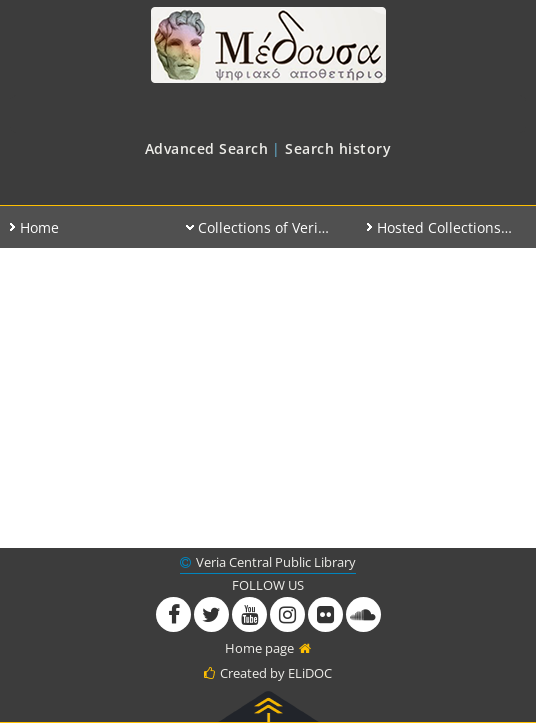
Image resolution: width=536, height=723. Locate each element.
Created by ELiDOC (276, 673)
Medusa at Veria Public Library (268, 45)
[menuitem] (207, 148)
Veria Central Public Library (276, 562)
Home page (259, 648)
